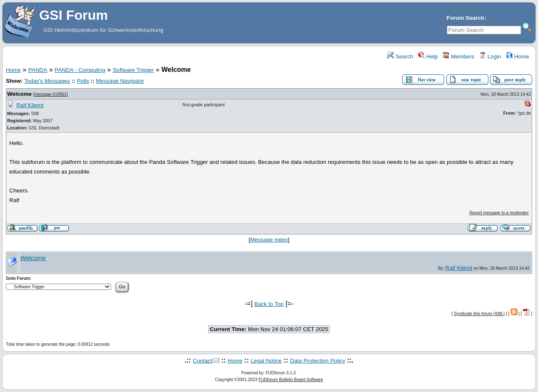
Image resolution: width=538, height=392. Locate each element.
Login (490, 57)
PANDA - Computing (80, 70)
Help (428, 57)
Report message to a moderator (499, 213)
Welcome (19, 94)
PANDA (38, 70)
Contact (203, 361)
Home (518, 57)
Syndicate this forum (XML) (479, 314)
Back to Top (269, 304)
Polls (83, 81)
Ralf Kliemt (30, 105)
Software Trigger (133, 70)
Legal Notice (266, 361)
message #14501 (51, 94)
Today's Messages (47, 81)
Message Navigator (120, 81)
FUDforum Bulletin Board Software (291, 380)
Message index (269, 240)
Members (458, 57)
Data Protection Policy (318, 361)
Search (400, 57)
